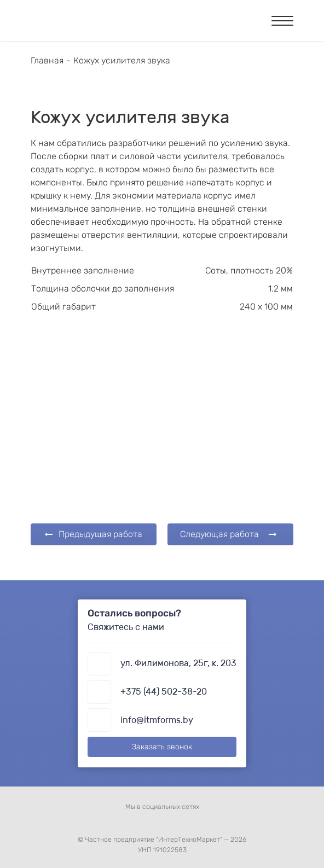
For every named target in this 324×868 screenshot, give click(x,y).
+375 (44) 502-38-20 (164, 692)
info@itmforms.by (157, 720)
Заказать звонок (162, 747)
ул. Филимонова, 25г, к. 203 (178, 663)
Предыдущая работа (94, 534)
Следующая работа (228, 534)
